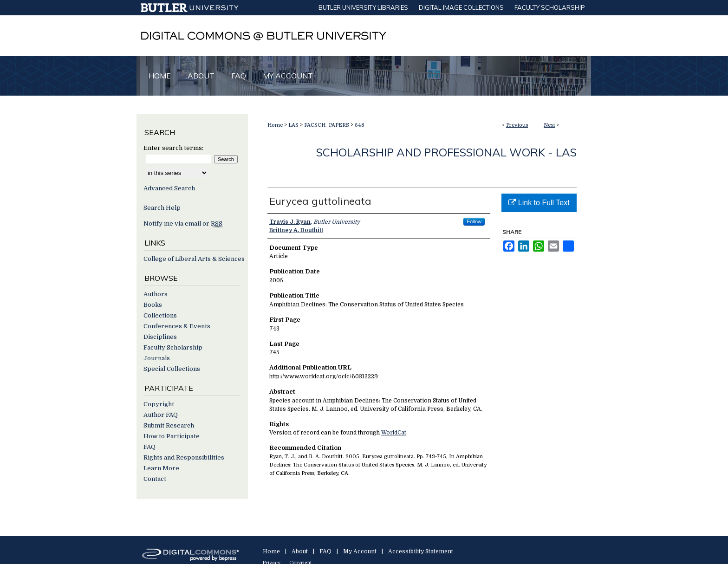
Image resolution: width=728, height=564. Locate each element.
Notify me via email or (183, 224)
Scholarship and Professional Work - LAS (446, 152)
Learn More (161, 468)
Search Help (162, 208)
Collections (160, 315)
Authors (156, 294)
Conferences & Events (177, 326)
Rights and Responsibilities (184, 457)
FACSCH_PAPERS (327, 125)
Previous (517, 125)
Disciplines (160, 337)
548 (360, 125)
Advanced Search (169, 188)
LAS (293, 125)
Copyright (159, 404)
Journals (157, 358)
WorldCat (394, 433)
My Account (360, 551)
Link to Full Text (539, 203)
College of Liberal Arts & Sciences (194, 259)
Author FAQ (161, 415)
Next (549, 125)
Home (275, 125)
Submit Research (169, 425)
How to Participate (172, 436)
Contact (155, 479)
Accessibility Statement (421, 551)
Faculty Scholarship (173, 347)
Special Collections (172, 369)
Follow (474, 221)
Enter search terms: (173, 148)
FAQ (149, 447)
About (300, 551)
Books (153, 305)
